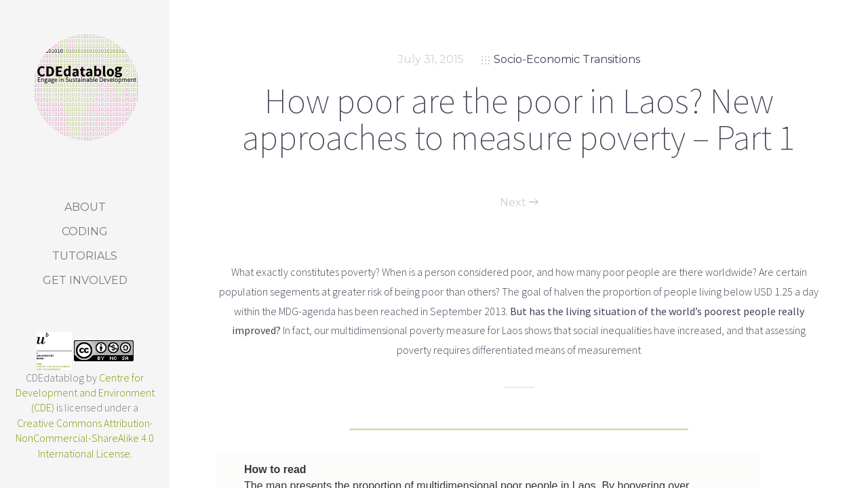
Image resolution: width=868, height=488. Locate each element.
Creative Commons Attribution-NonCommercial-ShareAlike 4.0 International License (85, 438)
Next (519, 203)
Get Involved (85, 280)
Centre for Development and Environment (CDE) (85, 393)
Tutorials (85, 256)
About (85, 207)
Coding (85, 231)
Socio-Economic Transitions (567, 59)
